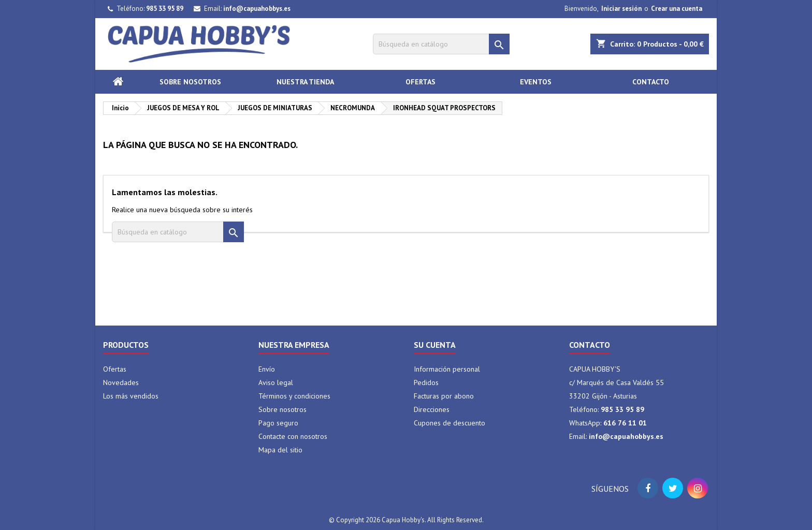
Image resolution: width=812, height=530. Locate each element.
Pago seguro (278, 423)
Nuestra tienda (305, 82)
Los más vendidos (131, 396)
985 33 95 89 (165, 9)
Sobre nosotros (190, 82)
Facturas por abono (444, 396)
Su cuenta (435, 345)
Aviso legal (276, 382)
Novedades (121, 382)
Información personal (447, 369)
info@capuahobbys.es (257, 9)
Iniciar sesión (621, 9)
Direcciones (432, 409)
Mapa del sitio (280, 450)
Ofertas (421, 82)
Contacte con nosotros (293, 436)
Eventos (536, 82)
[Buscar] (441, 44)
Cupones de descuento (450, 423)
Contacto (651, 82)
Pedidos (426, 382)
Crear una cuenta (677, 9)
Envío (267, 369)
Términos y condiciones (294, 396)
